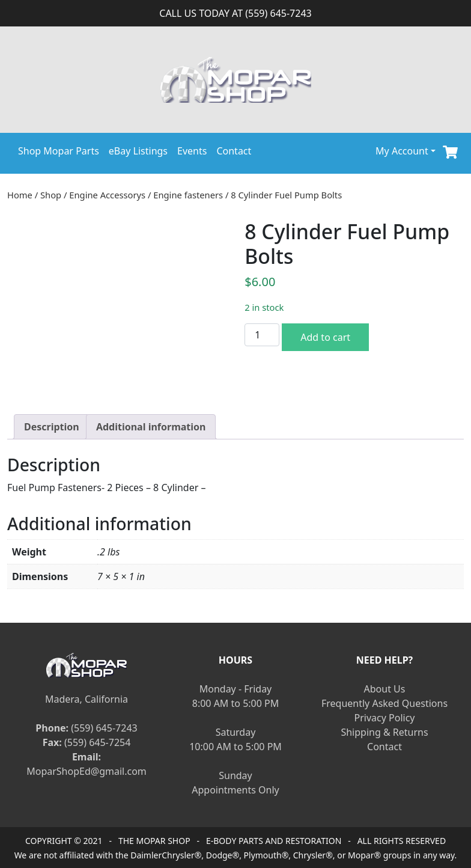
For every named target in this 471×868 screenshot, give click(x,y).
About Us (385, 689)
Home (20, 195)
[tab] (52, 427)
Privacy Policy (385, 718)
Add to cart (325, 337)
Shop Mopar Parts (59, 151)
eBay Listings (138, 151)
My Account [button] (402, 151)
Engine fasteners (188, 195)
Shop (51, 195)
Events (192, 151)
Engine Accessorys (107, 195)
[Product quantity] (262, 335)
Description (52, 427)
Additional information (151, 427)
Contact (234, 151)
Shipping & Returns (384, 732)
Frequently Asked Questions (384, 703)
